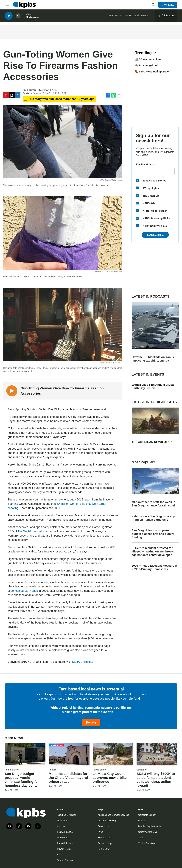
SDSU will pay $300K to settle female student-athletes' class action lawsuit (156, 780)
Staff (59, 855)
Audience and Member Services (113, 815)
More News (15, 738)
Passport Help (105, 843)
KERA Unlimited (82, 662)
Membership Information (150, 826)
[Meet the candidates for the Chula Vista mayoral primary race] (69, 754)
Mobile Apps (63, 838)
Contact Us (103, 826)
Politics (53, 770)
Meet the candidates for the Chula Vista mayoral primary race (68, 778)
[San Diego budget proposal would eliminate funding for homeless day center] (25, 754)
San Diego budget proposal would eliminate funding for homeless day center (22, 780)
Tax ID (141, 838)
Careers (61, 826)
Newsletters (63, 821)
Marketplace (32, 17)
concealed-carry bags (24, 591)
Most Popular (144, 462)
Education (142, 770)
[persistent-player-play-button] (9, 16)
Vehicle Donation (147, 843)
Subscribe (155, 235)
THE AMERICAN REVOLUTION (152, 442)
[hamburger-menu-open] (8, 5)
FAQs (100, 832)
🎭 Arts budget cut (146, 65)
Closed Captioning (107, 821)
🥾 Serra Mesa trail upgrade (152, 72)
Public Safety (12, 770)
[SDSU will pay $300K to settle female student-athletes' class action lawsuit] (157, 754)
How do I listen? (106, 838)
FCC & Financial (65, 832)
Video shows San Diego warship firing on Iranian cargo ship (153, 518)
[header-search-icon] (153, 5)
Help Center (104, 849)
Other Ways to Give (148, 832)
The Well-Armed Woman (33, 531)
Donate (91, 722)
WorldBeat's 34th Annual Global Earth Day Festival (153, 386)
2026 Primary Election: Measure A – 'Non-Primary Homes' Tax (154, 567)
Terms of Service (65, 860)
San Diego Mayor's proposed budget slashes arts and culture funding (153, 534)
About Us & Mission (67, 815)
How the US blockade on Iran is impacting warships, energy (153, 359)
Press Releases (65, 843)
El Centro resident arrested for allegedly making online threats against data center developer (153, 552)
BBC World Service (139, 16)
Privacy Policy (64, 849)
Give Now (168, 5)
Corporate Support (147, 815)
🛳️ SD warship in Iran (148, 59)
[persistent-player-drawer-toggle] (166, 16)
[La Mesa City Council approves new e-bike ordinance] (113, 754)
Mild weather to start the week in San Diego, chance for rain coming (155, 504)
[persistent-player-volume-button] (18, 16)
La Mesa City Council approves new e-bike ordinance (110, 778)
